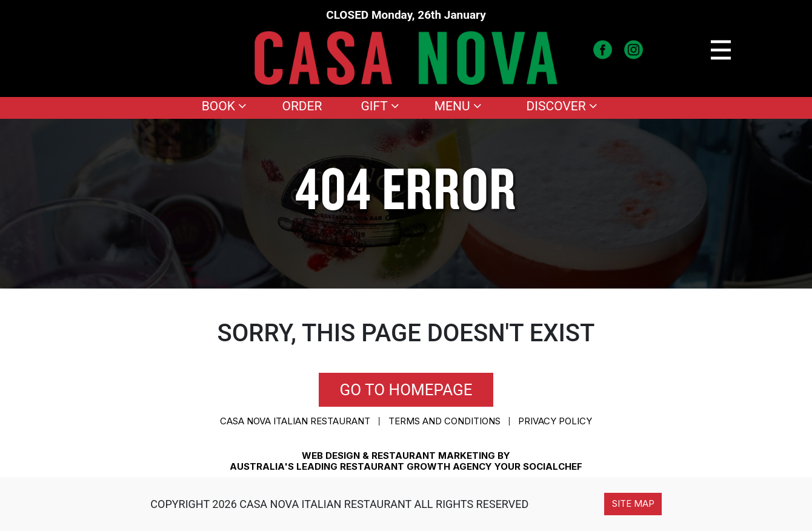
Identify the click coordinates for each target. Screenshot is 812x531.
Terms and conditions (444, 421)
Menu (458, 106)
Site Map (633, 503)
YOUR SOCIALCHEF (538, 466)
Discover (562, 106)
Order (302, 106)
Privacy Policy (555, 421)
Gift (380, 106)
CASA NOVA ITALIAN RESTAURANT (295, 421)
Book (224, 106)
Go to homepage (406, 390)
